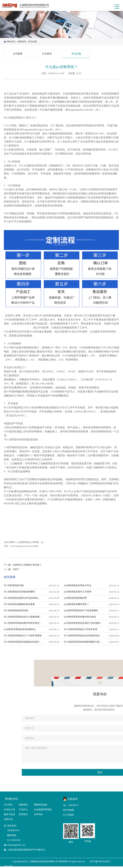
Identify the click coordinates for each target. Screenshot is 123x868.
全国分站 (8, 821)
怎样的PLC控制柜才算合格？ (27, 566)
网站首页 (11, 42)
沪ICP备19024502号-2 (100, 863)
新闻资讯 (22, 42)
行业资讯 (47, 55)
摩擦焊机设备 (41, 806)
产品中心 (23, 811)
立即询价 (38, 816)
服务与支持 (9, 816)
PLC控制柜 (69, 816)
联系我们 (23, 816)
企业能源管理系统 (43, 811)
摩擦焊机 (11, 867)
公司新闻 (18, 55)
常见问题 (32, 42)
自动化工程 (9, 811)
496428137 (74, 807)
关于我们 (8, 806)
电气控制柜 (69, 812)
